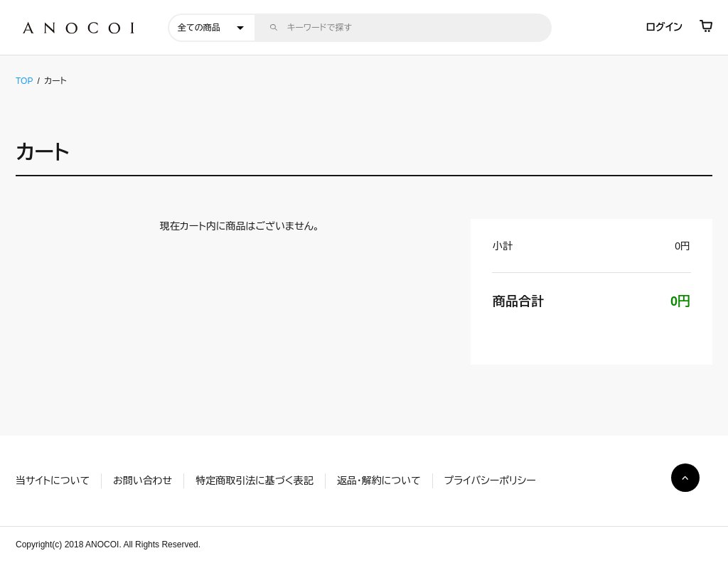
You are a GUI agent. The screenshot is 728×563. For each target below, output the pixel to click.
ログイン (664, 27)
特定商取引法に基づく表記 (254, 481)
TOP (24, 81)
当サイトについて (53, 481)
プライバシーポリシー (490, 481)
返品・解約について (379, 481)
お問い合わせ (143, 481)
